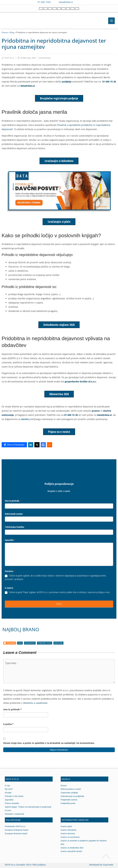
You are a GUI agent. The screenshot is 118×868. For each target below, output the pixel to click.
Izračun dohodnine (69, 830)
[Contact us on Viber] (79, 2)
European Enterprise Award (17, 830)
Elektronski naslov (14, 514)
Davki (20, 643)
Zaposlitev (9, 800)
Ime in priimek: (13, 501)
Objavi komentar (59, 750)
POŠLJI (59, 604)
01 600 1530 (44, 2)
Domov (5, 32)
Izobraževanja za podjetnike (73, 796)
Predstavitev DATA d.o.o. (15, 826)
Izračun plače (66, 826)
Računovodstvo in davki (71, 789)
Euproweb (108, 865)
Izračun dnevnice (68, 834)
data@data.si (66, 2)
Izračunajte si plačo (59, 222)
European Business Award (16, 834)
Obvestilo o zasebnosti (14, 814)
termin (25, 419)
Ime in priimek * (12, 709)
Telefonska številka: (15, 527)
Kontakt (8, 793)
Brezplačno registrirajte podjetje (59, 98)
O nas (7, 786)
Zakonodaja (58, 643)
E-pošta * (8, 724)
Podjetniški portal (68, 803)
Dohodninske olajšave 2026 (59, 325)
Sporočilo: (10, 540)
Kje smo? (9, 789)
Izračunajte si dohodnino (59, 161)
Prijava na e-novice (59, 432)
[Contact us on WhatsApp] (83, 2)
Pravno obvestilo (12, 803)
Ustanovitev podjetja (69, 793)
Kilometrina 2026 (59, 394)
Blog (12, 32)
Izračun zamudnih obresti (71, 851)
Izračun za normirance (70, 837)
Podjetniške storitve (69, 800)
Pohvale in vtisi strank (14, 796)
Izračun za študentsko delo (72, 848)
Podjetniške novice (44, 643)
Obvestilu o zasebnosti (35, 703)
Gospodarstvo (30, 643)
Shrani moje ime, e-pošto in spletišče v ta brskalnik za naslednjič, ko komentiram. (49, 743)
